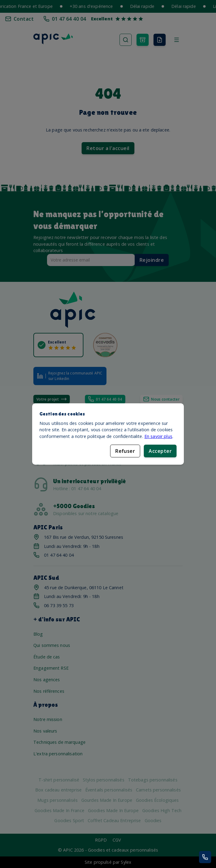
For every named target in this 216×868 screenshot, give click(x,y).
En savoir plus (158, 436)
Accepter (160, 451)
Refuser (125, 451)
